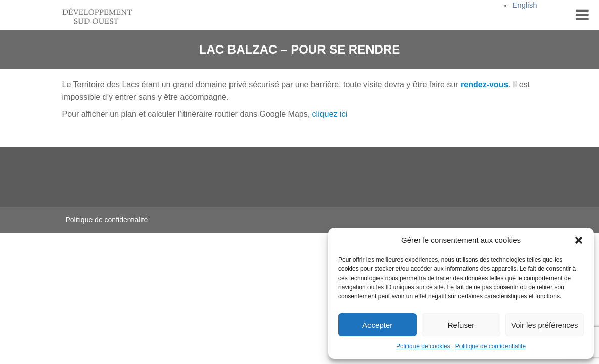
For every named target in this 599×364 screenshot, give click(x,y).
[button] (579, 240)
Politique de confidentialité (491, 346)
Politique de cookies (423, 346)
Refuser (461, 325)
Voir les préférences (545, 325)
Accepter (377, 325)
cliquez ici (330, 114)
